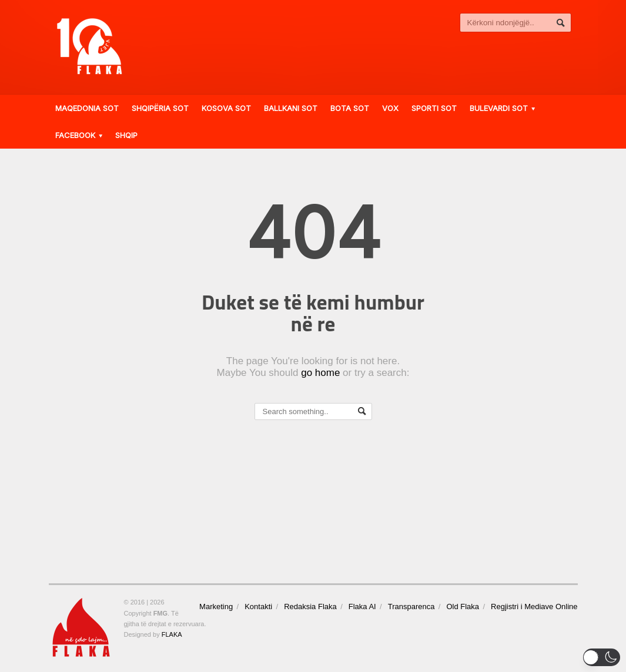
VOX (390, 108)
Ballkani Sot (291, 108)
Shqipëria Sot (160, 108)
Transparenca (411, 607)
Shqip (126, 135)
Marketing (216, 607)
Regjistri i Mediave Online (534, 607)
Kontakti (258, 607)
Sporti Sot (434, 108)
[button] (602, 657)
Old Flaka (463, 607)
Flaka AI (362, 607)
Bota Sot (350, 108)
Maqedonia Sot (87, 108)
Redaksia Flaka (310, 607)
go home (320, 373)
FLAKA (172, 634)
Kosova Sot (226, 108)
